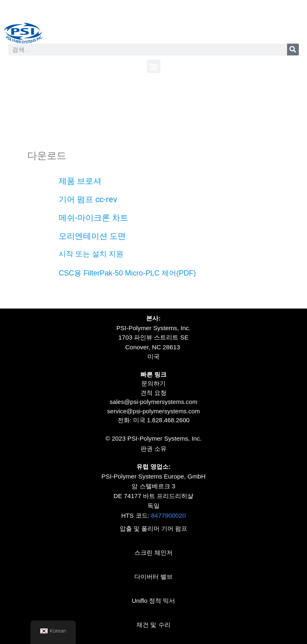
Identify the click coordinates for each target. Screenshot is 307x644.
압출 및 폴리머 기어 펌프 (154, 528)
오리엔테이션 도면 (92, 236)
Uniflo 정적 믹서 (154, 601)
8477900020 (168, 515)
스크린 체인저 (153, 552)
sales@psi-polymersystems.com (153, 402)
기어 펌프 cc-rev (88, 199)
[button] (154, 66)
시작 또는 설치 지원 (91, 254)
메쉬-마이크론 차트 (93, 218)
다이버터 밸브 (153, 577)
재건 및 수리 (153, 625)
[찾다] (293, 50)
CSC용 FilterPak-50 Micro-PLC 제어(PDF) (127, 273)
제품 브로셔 (80, 181)
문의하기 (153, 383)
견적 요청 (153, 393)
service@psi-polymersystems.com (153, 411)
